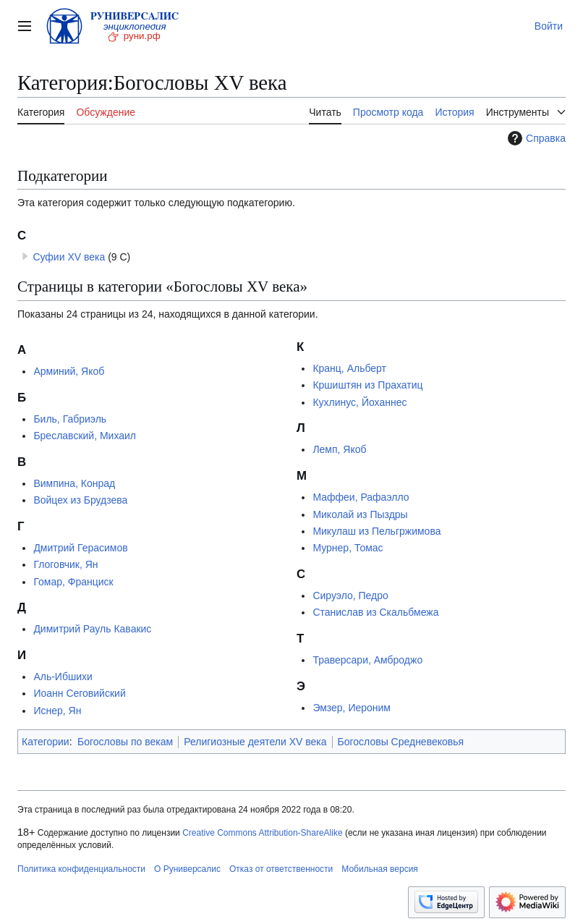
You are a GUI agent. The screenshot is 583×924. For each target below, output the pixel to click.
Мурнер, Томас (348, 548)
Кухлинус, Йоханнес (359, 402)
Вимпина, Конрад (74, 483)
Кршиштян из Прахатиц (367, 385)
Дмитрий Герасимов (80, 548)
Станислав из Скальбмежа (375, 612)
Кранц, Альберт (349, 368)
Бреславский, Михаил (85, 436)
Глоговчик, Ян (65, 564)
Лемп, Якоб (339, 449)
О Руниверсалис (187, 869)
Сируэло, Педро (350, 595)
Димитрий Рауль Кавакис (92, 629)
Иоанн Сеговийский (79, 693)
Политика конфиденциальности (81, 869)
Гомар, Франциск (73, 582)
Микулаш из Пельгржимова (376, 531)
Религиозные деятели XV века (255, 742)
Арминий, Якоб (69, 371)
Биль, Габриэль (70, 419)
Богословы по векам (125, 742)
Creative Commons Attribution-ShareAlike (262, 833)
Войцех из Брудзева (80, 500)
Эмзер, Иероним (352, 708)
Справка (535, 138)
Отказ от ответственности (281, 869)
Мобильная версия (380, 869)
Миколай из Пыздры (360, 514)
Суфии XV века (69, 257)
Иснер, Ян (57, 711)
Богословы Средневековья (401, 742)
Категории (46, 742)
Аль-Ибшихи (63, 677)
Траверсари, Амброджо (367, 660)
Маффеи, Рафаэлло (361, 497)
